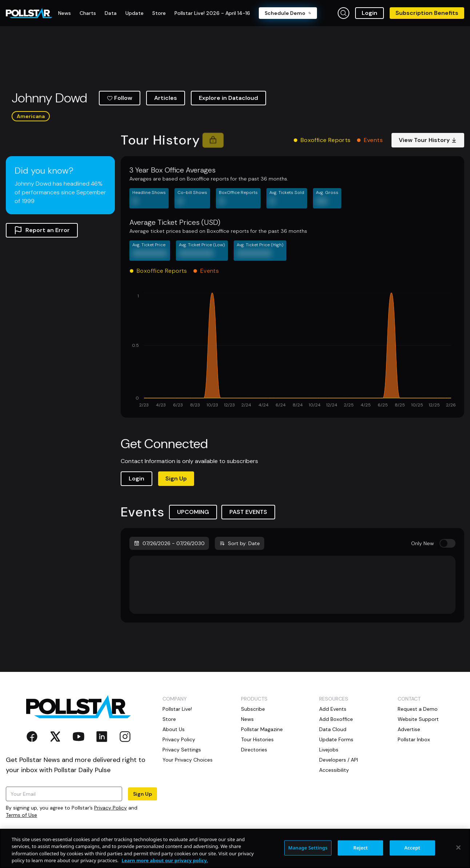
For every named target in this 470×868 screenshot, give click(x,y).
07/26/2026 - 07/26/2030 (169, 543)
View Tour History (428, 140)
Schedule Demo (288, 13)
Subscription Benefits (427, 13)
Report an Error (42, 230)
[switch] (447, 543)
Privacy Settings (182, 750)
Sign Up (176, 478)
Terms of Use (21, 815)
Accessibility (334, 770)
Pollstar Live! (177, 709)
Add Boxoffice (336, 719)
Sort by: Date (240, 543)
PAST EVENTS (248, 512)
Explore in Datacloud (228, 98)
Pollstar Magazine (262, 729)
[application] (292, 351)
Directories (254, 750)
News (247, 719)
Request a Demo (418, 709)
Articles (166, 98)
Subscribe (253, 709)
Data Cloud (333, 729)
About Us (174, 729)
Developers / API (339, 760)
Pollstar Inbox (414, 739)
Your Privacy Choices (188, 760)
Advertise (409, 729)
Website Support (418, 719)
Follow (120, 98)
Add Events (333, 709)
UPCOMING (193, 512)
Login (369, 13)
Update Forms (336, 739)
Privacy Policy (111, 808)
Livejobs (329, 750)
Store (169, 719)
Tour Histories (257, 739)
